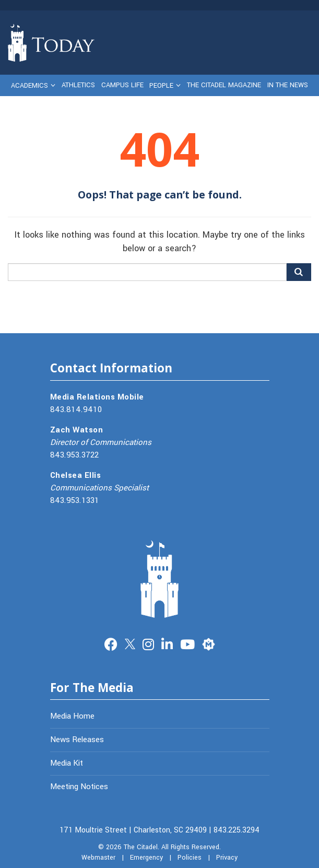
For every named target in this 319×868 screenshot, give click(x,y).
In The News (288, 85)
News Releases (77, 740)
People (161, 86)
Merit (209, 643)
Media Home (72, 716)
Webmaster (98, 858)
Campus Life (122, 85)
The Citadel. (141, 847)
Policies (190, 858)
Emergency (146, 858)
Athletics (78, 85)
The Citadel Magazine (224, 85)
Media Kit (67, 763)
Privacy (227, 858)
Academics (29, 86)
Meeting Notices (79, 787)
